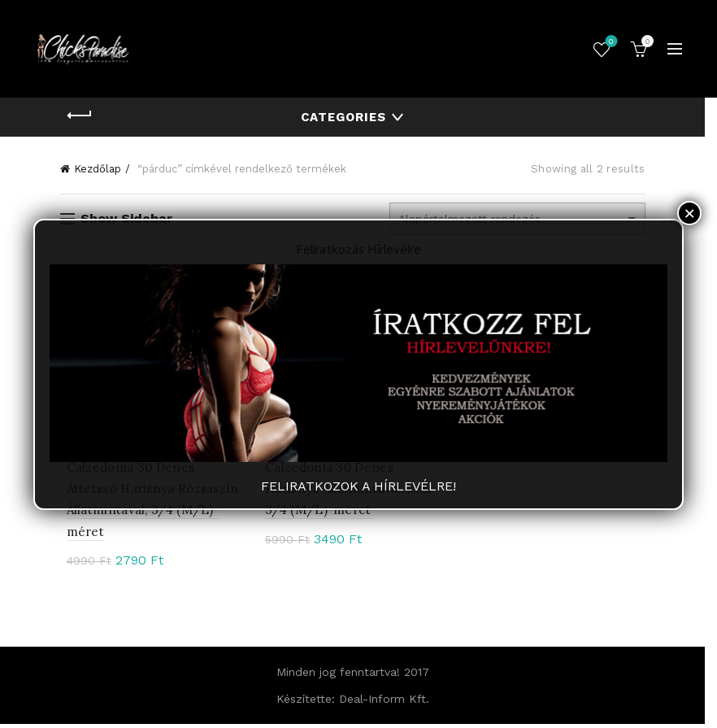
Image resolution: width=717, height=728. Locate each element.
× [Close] (690, 213)
